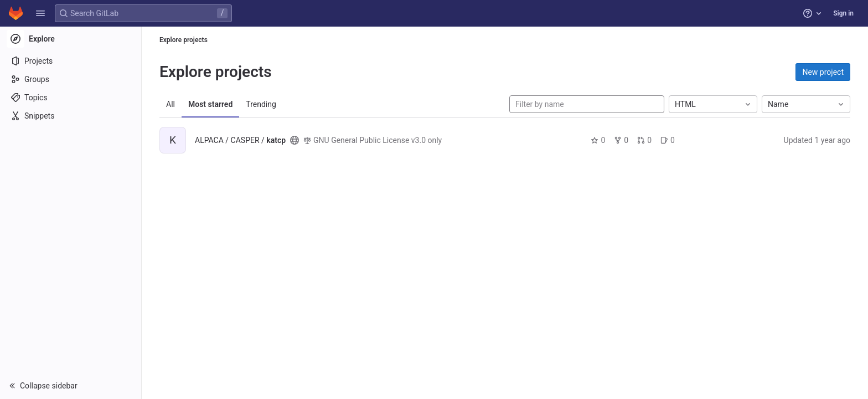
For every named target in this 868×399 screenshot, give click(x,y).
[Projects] (71, 61)
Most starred (210, 104)
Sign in (843, 13)
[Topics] (71, 98)
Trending (261, 104)
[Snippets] (71, 116)
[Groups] (71, 79)
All (170, 104)
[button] (40, 13)
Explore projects (184, 40)
